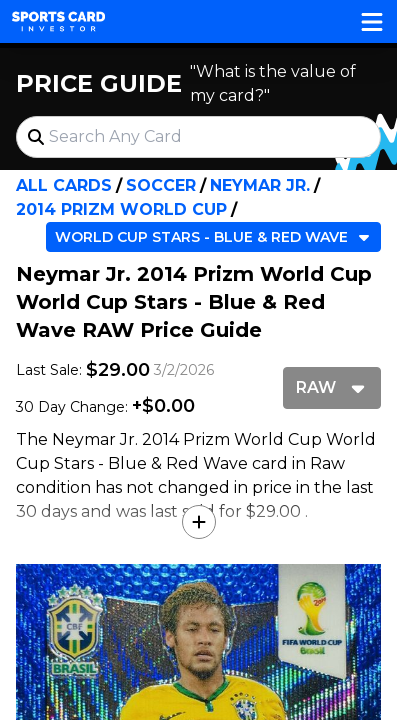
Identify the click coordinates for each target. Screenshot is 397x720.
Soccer (161, 185)
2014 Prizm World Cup (121, 209)
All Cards (64, 185)
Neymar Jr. (260, 185)
